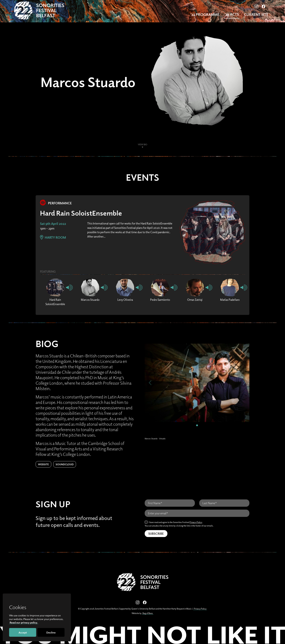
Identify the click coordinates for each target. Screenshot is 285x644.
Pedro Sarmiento (160, 300)
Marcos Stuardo (90, 300)
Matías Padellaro (230, 300)
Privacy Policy (196, 522)
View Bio (142, 144)
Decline (51, 632)
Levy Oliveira (125, 300)
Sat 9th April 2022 (53, 224)
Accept (23, 632)
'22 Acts (232, 14)
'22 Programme (205, 14)
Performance (56, 203)
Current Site (256, 14)
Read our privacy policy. (24, 622)
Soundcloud (65, 464)
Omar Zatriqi (195, 300)
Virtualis (162, 439)
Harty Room (53, 237)
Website (43, 464)
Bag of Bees (148, 613)
